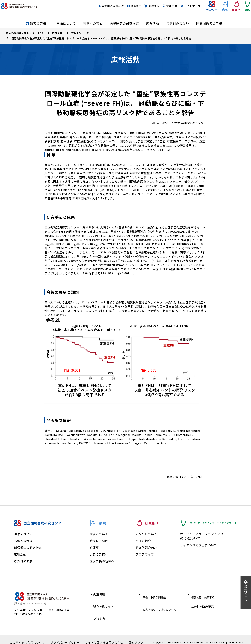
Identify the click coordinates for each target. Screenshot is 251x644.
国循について (23, 534)
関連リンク (130, 637)
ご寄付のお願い (25, 561)
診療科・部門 (99, 541)
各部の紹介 (143, 541)
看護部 (94, 547)
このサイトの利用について (32, 637)
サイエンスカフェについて (199, 545)
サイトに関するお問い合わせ (101, 637)
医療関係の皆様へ (102, 561)
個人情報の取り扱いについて (161, 602)
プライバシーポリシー (66, 637)
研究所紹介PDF (146, 547)
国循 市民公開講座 (155, 594)
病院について (99, 534)
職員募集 (129, 9)
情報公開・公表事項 (204, 594)
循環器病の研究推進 (28, 547)
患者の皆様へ (99, 554)
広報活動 (20, 554)
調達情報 (147, 9)
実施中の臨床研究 (106, 9)
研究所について (146, 534)
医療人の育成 (23, 541)
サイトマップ (185, 9)
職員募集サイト (104, 602)
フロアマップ (145, 554)
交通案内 (165, 9)
